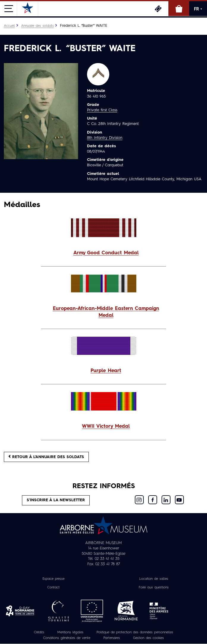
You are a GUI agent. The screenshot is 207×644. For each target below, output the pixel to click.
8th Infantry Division (105, 138)
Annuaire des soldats (37, 26)
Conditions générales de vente (67, 638)
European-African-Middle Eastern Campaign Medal (106, 312)
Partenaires (112, 638)
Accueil (9, 26)
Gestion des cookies (148, 638)
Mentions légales (70, 632)
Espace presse (53, 579)
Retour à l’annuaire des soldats (46, 457)
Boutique (179, 9)
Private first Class (102, 110)
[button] (103, 253)
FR (198, 9)
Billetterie (158, 9)
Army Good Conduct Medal (106, 253)
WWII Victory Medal (106, 427)
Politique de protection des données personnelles (135, 632)
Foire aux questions (154, 587)
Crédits (39, 632)
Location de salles (154, 579)
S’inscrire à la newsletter (56, 500)
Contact (53, 587)
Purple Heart (106, 371)
